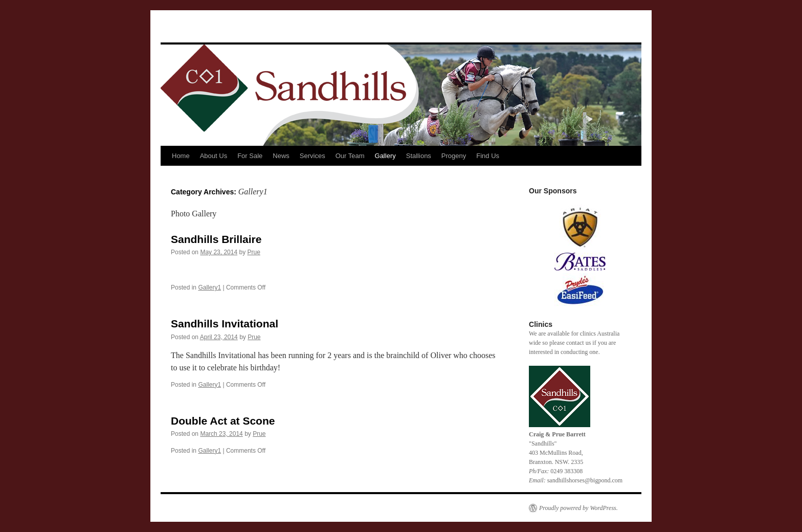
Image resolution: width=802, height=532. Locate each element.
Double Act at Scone (223, 421)
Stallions (419, 156)
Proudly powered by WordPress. (578, 508)
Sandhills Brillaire (216, 239)
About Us (214, 156)
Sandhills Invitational (225, 324)
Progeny (454, 156)
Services (313, 156)
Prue (253, 252)
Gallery (385, 156)
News (281, 156)
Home (181, 156)
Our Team (350, 156)
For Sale (250, 156)
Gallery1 (209, 287)
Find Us (488, 156)
